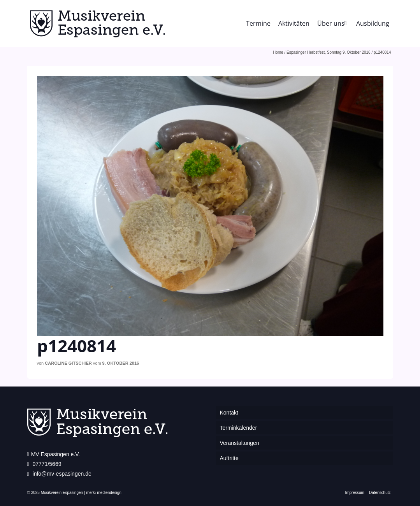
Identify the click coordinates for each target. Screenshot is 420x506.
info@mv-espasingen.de (59, 474)
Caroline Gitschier (68, 363)
